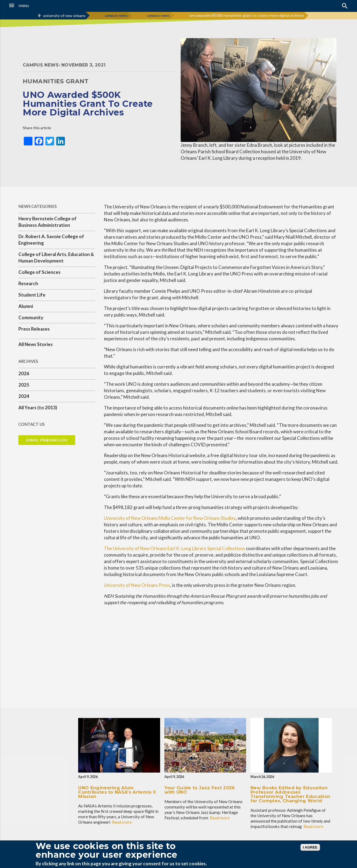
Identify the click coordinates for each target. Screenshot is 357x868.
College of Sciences (39, 272)
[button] (34, 5)
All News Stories (36, 344)
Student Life (32, 295)
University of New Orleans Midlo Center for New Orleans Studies (170, 518)
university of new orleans (64, 16)
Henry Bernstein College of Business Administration (47, 222)
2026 (24, 373)
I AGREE (310, 847)
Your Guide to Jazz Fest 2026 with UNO (200, 790)
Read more (122, 822)
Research (28, 283)
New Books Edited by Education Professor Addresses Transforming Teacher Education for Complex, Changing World (290, 794)
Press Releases (34, 329)
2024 (24, 396)
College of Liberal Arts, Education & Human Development (56, 257)
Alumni (26, 306)
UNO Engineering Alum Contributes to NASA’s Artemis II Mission (117, 792)
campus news (116, 15)
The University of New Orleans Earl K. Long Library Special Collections (174, 548)
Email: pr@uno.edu (47, 440)
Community (31, 317)
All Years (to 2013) (38, 408)
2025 (24, 385)
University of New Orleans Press (137, 585)
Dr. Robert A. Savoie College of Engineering (51, 240)
